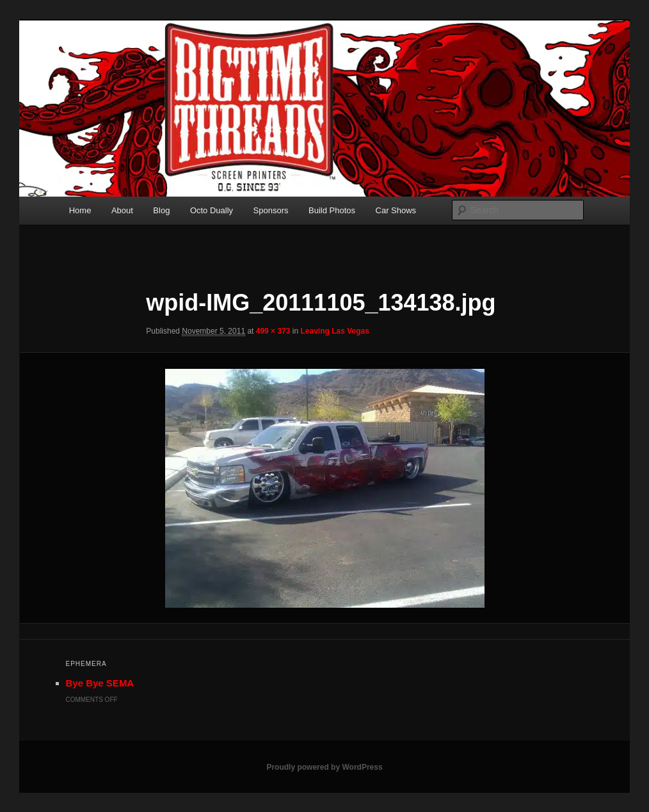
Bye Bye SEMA (100, 683)
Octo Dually (212, 210)
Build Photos (332, 210)
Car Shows (396, 210)
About (122, 210)
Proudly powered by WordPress (324, 767)
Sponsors (271, 210)
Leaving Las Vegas (335, 331)
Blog (161, 210)
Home (80, 210)
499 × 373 (273, 331)
